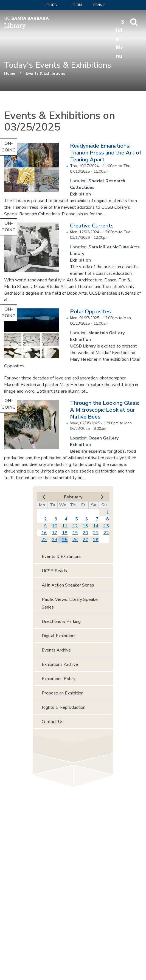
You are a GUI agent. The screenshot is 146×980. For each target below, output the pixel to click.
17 (55, 533)
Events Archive (56, 650)
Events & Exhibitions (45, 73)
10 (55, 526)
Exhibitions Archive (60, 664)
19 (75, 533)
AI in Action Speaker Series (68, 585)
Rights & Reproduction (64, 707)
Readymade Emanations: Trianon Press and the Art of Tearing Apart (106, 153)
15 (106, 526)
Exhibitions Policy (59, 679)
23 (44, 540)
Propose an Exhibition (63, 693)
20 (85, 533)
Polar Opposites (90, 312)
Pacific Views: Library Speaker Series (70, 603)
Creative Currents (92, 226)
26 (75, 540)
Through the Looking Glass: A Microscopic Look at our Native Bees (105, 410)
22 (106, 533)
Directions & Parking (61, 621)
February (73, 497)
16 (44, 533)
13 (85, 526)
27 (85, 540)
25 (65, 540)
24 (55, 540)
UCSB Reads (54, 571)
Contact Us (53, 722)
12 (75, 526)
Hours (50, 5)
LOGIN (76, 5)
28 (96, 540)
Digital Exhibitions (59, 636)
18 (65, 533)
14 (96, 526)
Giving (99, 5)
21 (96, 533)
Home (10, 73)
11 (65, 526)
